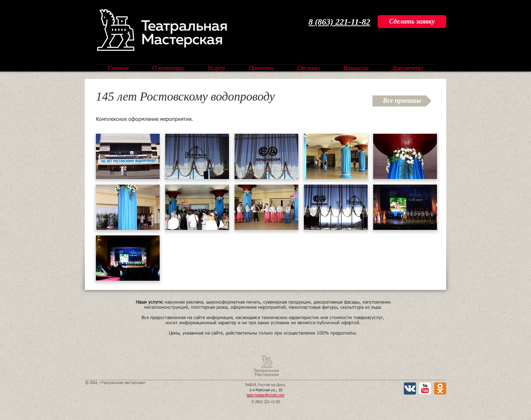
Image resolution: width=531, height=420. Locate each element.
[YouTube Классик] (425, 388)
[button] (128, 156)
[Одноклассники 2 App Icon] (440, 388)
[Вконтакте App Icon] (410, 388)
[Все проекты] (402, 101)
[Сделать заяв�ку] (412, 22)
